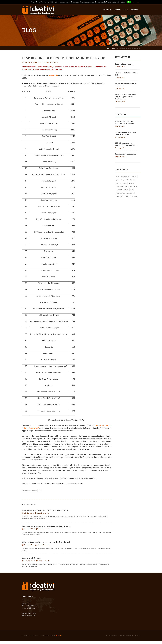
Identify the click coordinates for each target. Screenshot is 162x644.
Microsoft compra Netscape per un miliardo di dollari (46, 542)
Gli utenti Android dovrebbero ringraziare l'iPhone (45, 510)
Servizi (117, 10)
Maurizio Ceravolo (52, 62)
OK (129, 2)
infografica (132, 183)
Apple (118, 177)
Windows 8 (133, 196)
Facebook (134, 177)
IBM (40, 491)
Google (123, 180)
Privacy (138, 635)
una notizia (53, 75)
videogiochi (125, 196)
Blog (126, 10)
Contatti (135, 10)
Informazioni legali (112, 635)
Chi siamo (107, 10)
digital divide (125, 177)
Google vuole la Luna (32, 558)
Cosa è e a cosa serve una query (126, 154)
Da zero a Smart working (124, 64)
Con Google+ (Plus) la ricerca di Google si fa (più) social (47, 526)
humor (125, 183)
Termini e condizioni (126, 635)
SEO (131, 190)
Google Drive (131, 180)
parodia (126, 190)
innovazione (26, 491)
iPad (135, 186)
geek (117, 180)
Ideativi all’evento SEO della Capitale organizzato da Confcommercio (126, 97)
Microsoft (119, 190)
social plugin (130, 193)
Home (108, 48)
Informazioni (121, 2)
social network (120, 193)
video (118, 196)
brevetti (34, 491)
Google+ (118, 183)
